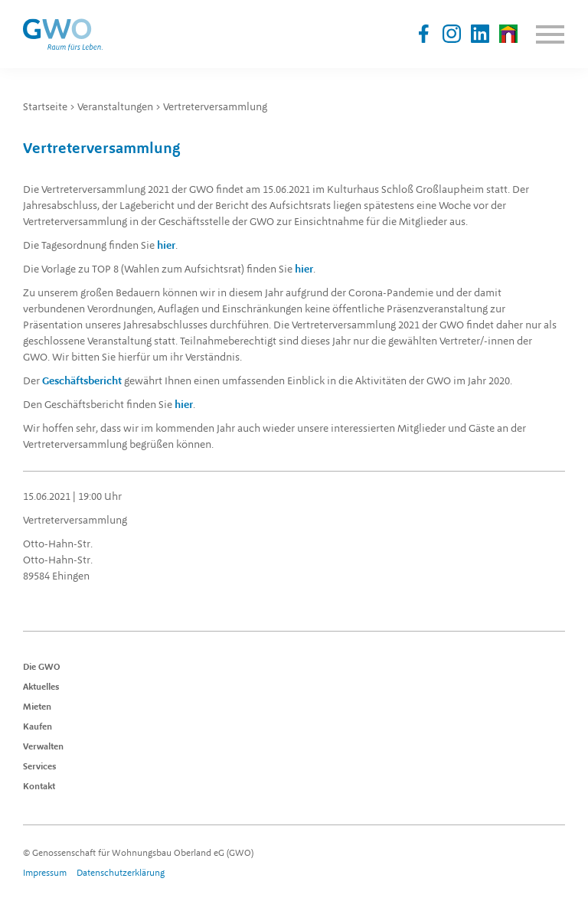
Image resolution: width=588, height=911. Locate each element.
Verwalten (43, 747)
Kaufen (38, 727)
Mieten (37, 707)
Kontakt (39, 787)
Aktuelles (41, 687)
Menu (550, 34)
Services (40, 767)
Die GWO (42, 668)
